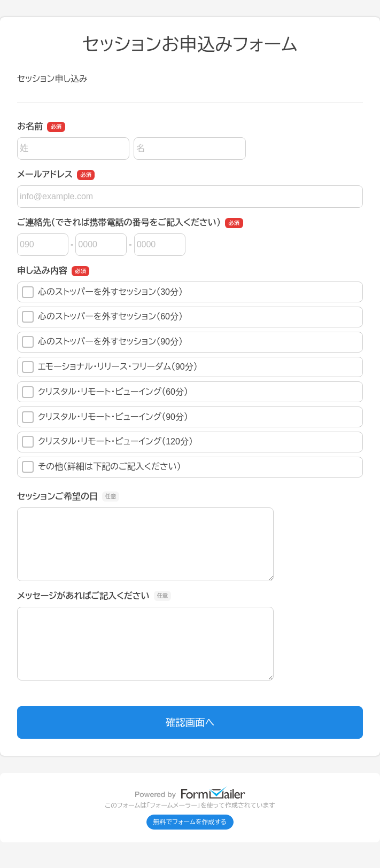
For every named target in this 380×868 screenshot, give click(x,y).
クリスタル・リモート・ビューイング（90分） (105, 417)
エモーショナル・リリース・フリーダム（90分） (110, 367)
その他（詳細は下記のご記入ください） (102, 467)
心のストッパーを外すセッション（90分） (102, 342)
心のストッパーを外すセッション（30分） (102, 292)
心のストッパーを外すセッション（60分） (102, 317)
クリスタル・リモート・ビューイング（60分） (105, 392)
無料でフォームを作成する (190, 822)
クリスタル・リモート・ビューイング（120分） (107, 442)
